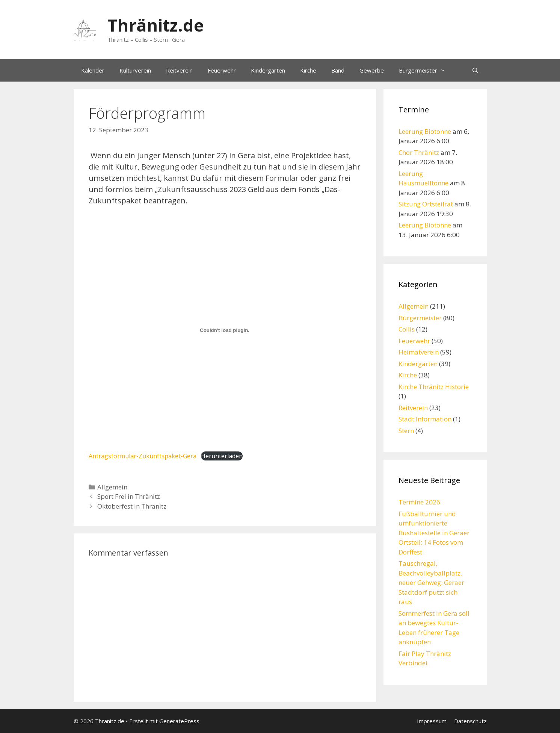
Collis (407, 329)
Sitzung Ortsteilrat (426, 204)
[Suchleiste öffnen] (475, 70)
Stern (406, 431)
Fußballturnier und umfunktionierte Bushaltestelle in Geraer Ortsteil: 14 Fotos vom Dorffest (434, 533)
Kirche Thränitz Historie (434, 387)
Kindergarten (268, 70)
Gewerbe (372, 70)
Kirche (308, 70)
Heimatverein (419, 352)
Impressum (432, 721)
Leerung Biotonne (425, 131)
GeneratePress (179, 721)
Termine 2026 (419, 502)
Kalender (93, 70)
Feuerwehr (222, 70)
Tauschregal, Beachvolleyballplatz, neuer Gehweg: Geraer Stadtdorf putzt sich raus (431, 582)
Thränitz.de (156, 25)
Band (338, 70)
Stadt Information (425, 419)
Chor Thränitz (419, 152)
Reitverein (179, 70)
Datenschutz (470, 721)
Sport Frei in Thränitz (129, 496)
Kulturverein (135, 70)
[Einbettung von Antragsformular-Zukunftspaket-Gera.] (225, 330)
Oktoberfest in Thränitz (132, 506)
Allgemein (112, 487)
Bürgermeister (426, 70)
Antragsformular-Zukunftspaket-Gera (143, 456)
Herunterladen (222, 456)
